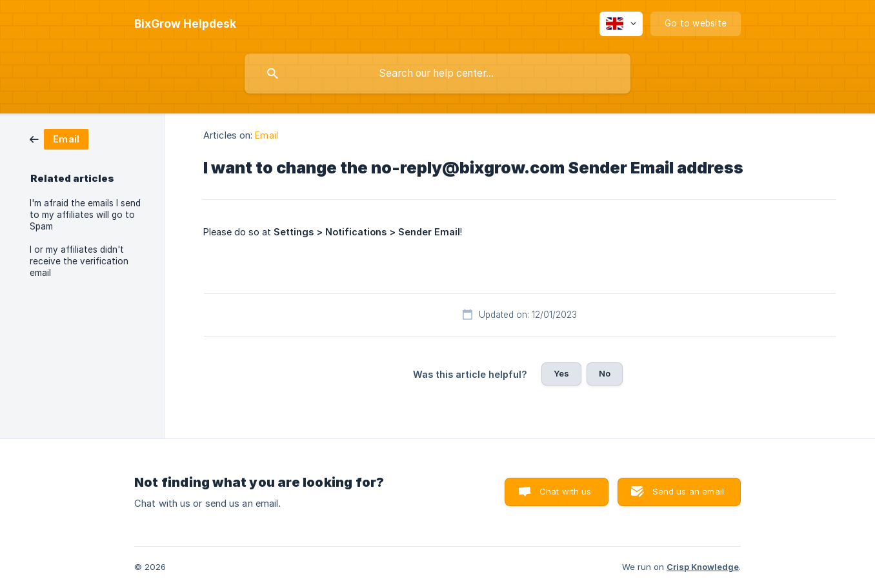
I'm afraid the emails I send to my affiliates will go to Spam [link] (85, 215)
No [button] (605, 373)
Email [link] (267, 135)
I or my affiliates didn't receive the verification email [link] (79, 261)
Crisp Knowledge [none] (703, 567)
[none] (185, 24)
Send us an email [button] (688, 491)
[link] (59, 138)
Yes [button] (561, 373)
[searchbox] (437, 73)
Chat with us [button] (566, 491)
